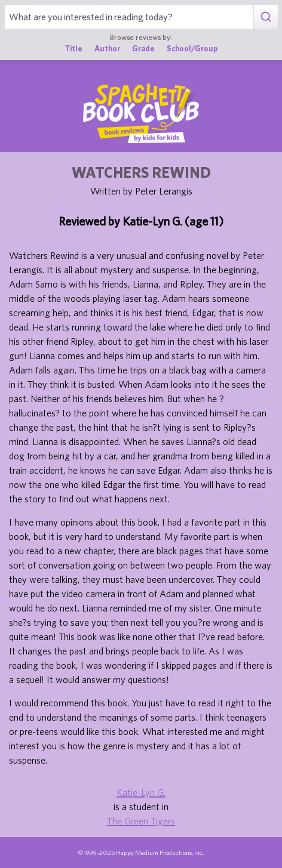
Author (107, 49)
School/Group (192, 49)
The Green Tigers (141, 821)
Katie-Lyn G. (141, 792)
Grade (143, 49)
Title (74, 49)
